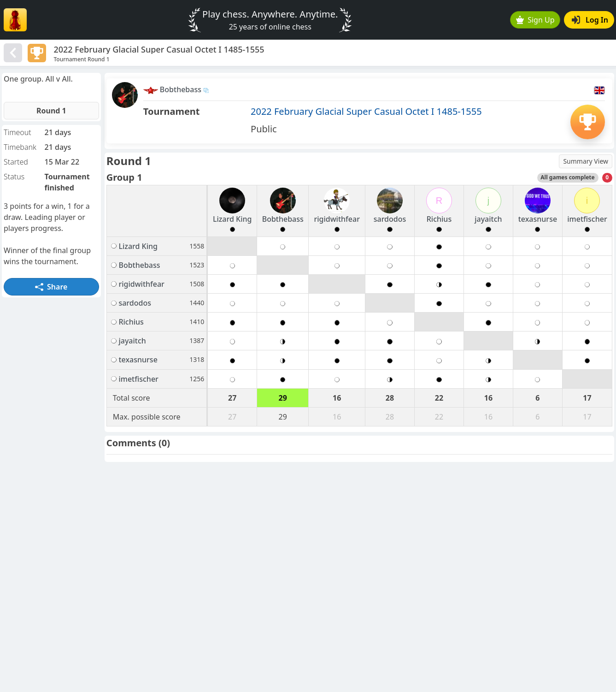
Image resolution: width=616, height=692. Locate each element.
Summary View (586, 161)
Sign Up (535, 20)
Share (51, 287)
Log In (590, 20)
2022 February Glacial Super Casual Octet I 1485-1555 (366, 111)
